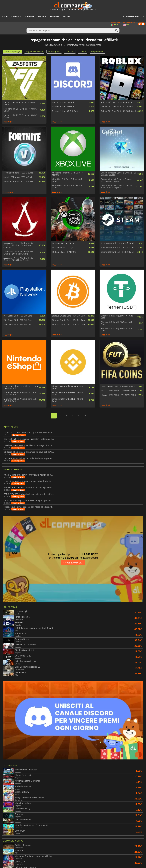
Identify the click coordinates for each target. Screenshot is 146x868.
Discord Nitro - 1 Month (63, 102)
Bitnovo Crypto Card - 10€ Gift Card (69, 316)
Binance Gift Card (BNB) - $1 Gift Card (67, 387)
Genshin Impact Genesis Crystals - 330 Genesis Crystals (117, 180)
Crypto (83, 52)
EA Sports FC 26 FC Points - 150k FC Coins (20, 116)
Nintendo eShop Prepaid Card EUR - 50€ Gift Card (21, 400)
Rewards (42, 17)
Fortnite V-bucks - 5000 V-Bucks (18, 181)
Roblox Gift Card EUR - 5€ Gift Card (117, 102)
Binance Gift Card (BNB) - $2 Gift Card (67, 394)
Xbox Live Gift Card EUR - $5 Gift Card (67, 180)
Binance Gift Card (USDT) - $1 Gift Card (117, 317)
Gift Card (70, 52)
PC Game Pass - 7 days (63, 248)
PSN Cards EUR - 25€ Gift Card (18, 324)
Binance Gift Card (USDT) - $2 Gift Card (117, 323)
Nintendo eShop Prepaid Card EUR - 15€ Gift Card (21, 387)
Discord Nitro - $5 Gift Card (65, 111)
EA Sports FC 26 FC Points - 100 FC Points (20, 103)
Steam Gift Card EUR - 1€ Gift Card (117, 243)
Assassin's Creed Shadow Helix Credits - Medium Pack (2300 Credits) (18, 245)
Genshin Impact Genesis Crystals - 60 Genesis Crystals (119, 174)
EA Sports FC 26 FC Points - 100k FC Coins (20, 110)
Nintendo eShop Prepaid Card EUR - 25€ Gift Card (21, 394)
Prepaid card (97, 52)
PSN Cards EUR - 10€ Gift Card (18, 316)
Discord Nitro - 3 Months (64, 107)
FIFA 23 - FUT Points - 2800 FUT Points (119, 391)
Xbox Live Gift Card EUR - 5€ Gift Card (67, 187)
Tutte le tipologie (12, 52)
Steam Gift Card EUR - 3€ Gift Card (117, 252)
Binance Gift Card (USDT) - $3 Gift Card (117, 330)
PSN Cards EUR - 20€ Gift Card (18, 320)
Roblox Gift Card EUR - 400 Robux (117, 107)
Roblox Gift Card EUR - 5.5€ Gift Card (118, 111)
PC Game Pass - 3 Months (64, 252)
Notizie (66, 17)
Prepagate (16, 17)
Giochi (5, 17)
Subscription (54, 52)
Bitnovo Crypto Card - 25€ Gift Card (69, 320)
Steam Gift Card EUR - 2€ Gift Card (117, 248)
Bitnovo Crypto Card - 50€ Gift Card (69, 324)
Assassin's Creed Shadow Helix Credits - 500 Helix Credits (18, 253)
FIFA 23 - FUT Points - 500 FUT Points (118, 386)
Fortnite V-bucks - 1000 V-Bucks (18, 173)
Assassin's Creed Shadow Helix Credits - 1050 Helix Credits (18, 259)
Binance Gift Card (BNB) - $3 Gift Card (67, 400)
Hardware (54, 17)
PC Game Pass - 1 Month (64, 243)
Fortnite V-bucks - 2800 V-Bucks (18, 177)
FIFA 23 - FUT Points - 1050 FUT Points (119, 395)
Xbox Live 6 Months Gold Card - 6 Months (68, 174)
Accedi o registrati (132, 17)
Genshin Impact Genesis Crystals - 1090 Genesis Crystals (117, 187)
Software (30, 17)
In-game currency (34, 52)
